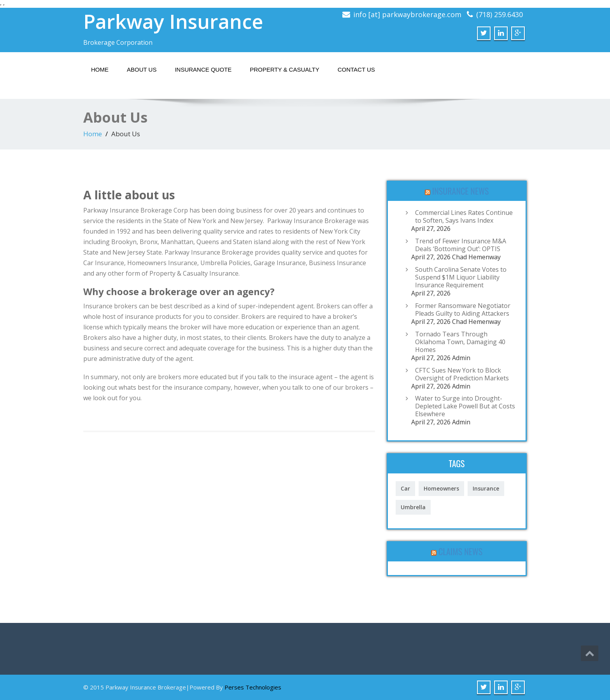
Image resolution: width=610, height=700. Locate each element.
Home (100, 69)
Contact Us (356, 69)
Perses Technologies (253, 687)
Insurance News (461, 191)
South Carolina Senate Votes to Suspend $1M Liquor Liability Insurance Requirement (461, 277)
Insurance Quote (203, 69)
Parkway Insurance (173, 21)
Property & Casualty (284, 69)
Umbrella (413, 507)
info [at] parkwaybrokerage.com (407, 14)
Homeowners (441, 488)
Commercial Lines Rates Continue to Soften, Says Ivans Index (464, 216)
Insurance (486, 488)
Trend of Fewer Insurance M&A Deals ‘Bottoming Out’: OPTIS (461, 245)
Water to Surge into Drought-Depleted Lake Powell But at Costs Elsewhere (465, 406)
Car (405, 488)
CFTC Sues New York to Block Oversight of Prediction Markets (462, 374)
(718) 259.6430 (500, 14)
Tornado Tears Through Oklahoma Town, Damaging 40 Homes (460, 342)
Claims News (460, 551)
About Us (142, 69)
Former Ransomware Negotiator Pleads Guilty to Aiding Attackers (463, 310)
